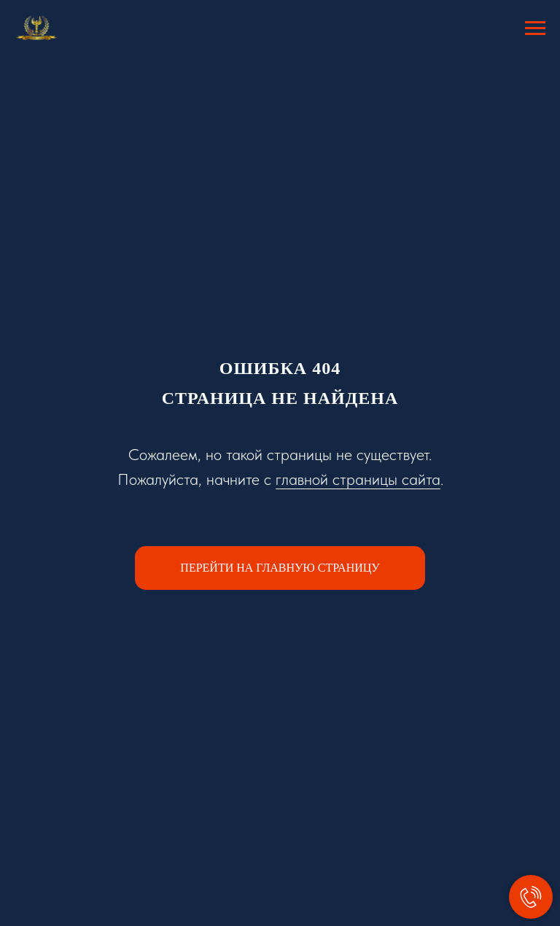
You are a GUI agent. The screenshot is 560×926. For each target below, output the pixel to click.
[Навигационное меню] (535, 28)
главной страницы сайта (358, 479)
